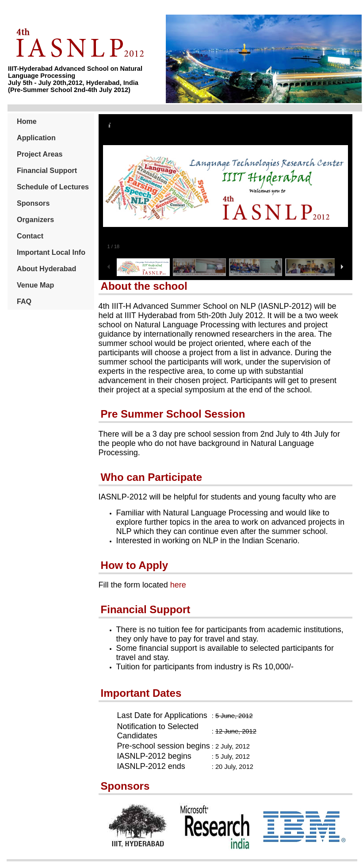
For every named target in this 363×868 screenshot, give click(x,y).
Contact (30, 236)
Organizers (35, 219)
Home (27, 121)
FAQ (24, 301)
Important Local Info (51, 252)
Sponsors (33, 203)
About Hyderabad (46, 269)
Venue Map (35, 285)
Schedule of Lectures (53, 187)
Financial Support (47, 170)
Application (36, 138)
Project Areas (40, 154)
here (178, 585)
